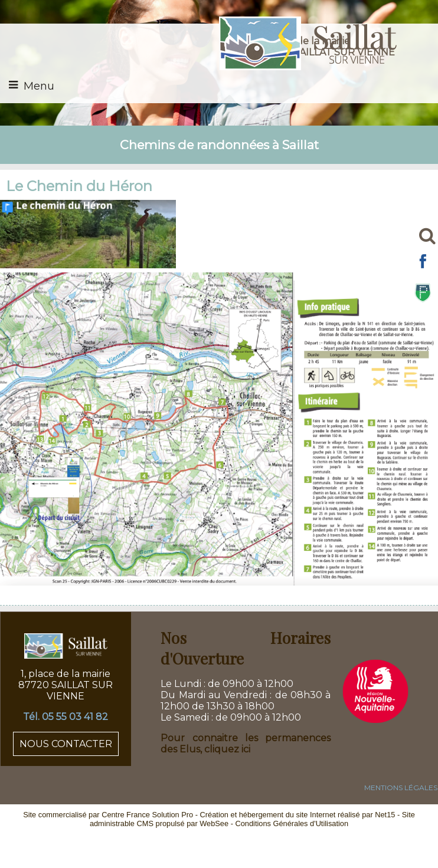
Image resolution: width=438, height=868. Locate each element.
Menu (39, 86)
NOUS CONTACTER (66, 744)
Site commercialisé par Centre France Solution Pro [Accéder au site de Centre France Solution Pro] (108, 815)
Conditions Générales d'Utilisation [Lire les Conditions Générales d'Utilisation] (292, 823)
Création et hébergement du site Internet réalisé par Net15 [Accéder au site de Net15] (298, 815)
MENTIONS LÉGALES (401, 788)
